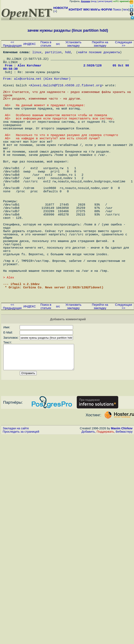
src (58, 44)
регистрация (105, 1)
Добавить (88, 498)
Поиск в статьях (46, 44)
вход (94, 1)
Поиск (117, 10)
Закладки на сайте (16, 495)
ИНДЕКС (30, 44)
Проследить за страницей (21, 498)
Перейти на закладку (100, 44)
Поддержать (105, 498)
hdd (68, 53)
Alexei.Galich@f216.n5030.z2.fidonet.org (66, 94)
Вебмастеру (124, 498)
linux (37, 53)
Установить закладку (73, 44)
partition (53, 53)
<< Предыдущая (12, 44)
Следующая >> (123, 44)
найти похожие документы (99, 53)
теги (126, 10)
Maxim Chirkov (122, 495)
